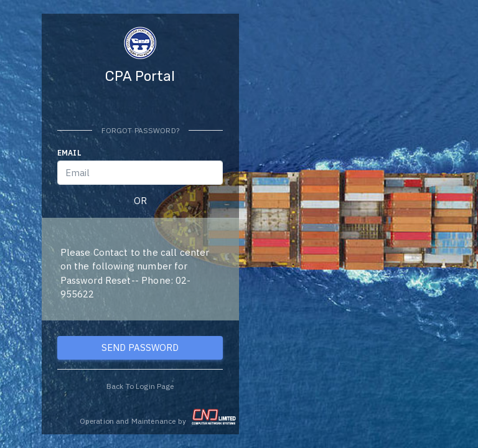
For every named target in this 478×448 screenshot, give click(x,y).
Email (69, 153)
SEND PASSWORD (140, 348)
